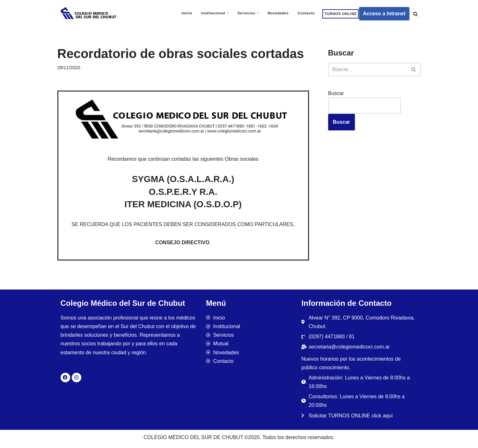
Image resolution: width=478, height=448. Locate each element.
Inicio (187, 13)
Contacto (306, 13)
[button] (228, 13)
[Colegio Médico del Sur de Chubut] (89, 14)
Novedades (278, 13)
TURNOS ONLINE (341, 14)
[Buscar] (415, 14)
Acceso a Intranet (384, 14)
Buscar (336, 93)
